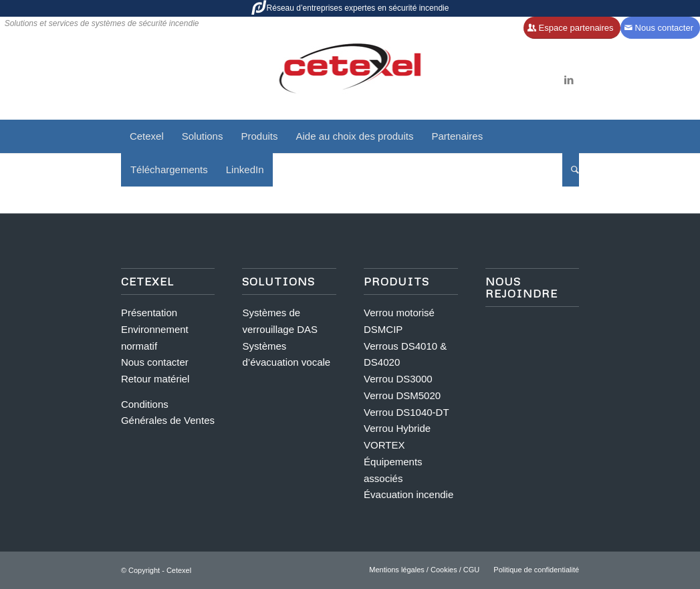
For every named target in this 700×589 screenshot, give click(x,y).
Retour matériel (155, 379)
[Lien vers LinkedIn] (569, 80)
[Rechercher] (571, 170)
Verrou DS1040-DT (406, 412)
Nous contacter (155, 362)
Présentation (149, 313)
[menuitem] (147, 136)
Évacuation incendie (409, 494)
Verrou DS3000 (398, 379)
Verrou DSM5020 (402, 395)
